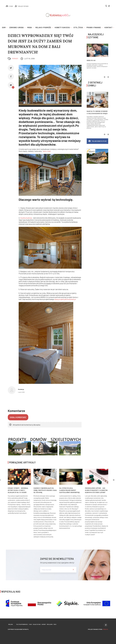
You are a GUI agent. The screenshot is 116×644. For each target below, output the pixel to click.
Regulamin (50, 624)
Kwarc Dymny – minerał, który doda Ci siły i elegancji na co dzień (18, 490)
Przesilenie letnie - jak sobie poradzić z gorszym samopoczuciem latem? (96, 490)
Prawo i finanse (94, 27)
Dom (4, 27)
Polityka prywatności (22, 624)
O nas (30, 624)
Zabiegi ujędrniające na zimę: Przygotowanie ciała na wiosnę (45, 490)
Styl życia (78, 27)
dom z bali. (47, 151)
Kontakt (108, 27)
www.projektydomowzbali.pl (65, 299)
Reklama (11, 624)
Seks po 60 (91, 60)
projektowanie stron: (98, 629)
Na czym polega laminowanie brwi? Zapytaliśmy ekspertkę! (69, 490)
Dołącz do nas (37, 624)
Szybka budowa (26, 218)
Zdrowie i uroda (16, 27)
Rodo (55, 624)
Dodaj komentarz (18, 417)
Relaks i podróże (43, 27)
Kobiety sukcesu (62, 27)
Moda (30, 27)
